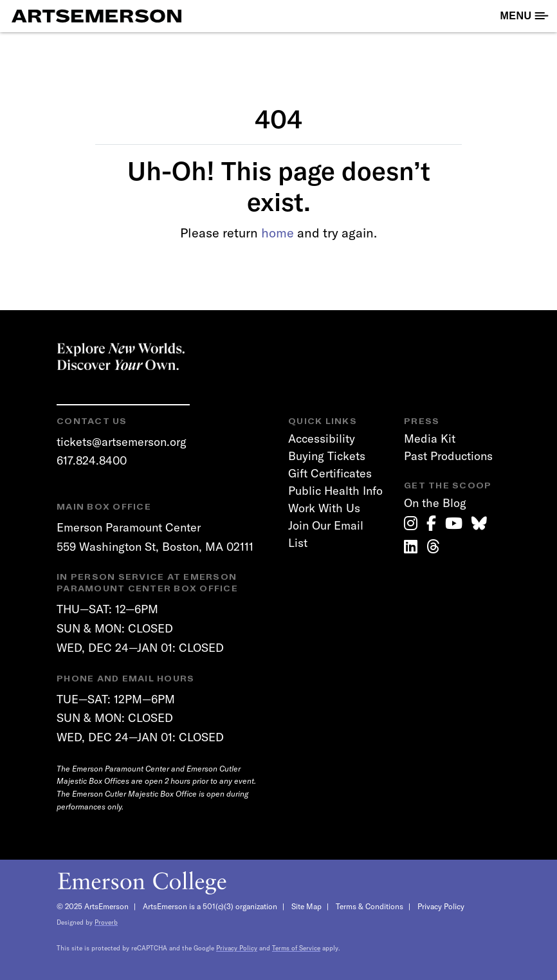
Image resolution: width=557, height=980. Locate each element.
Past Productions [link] (448, 456)
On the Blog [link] (435, 503)
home (278, 233)
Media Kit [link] (430, 439)
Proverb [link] (106, 922)
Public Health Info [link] (335, 491)
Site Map (306, 906)
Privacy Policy (441, 906)
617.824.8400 (92, 460)
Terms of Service (296, 948)
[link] (411, 523)
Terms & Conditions (370, 906)
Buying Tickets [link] (327, 456)
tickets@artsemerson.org (122, 442)
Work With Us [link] (324, 508)
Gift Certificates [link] (330, 473)
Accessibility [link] (322, 439)
